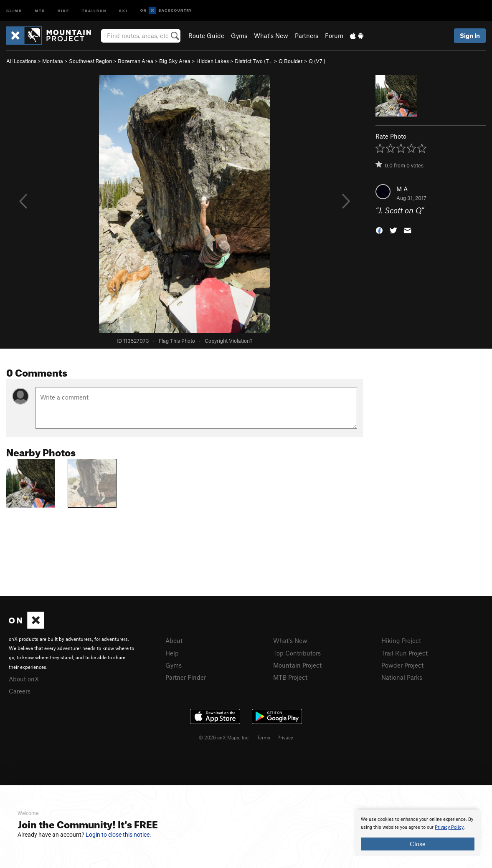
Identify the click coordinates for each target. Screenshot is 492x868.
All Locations (21, 61)
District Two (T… (254, 61)
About (174, 640)
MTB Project (290, 677)
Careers (20, 691)
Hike (63, 10)
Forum (334, 35)
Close (418, 844)
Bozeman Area (136, 61)
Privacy (285, 737)
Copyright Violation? (228, 341)
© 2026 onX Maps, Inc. (224, 737)
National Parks (402, 677)
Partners (307, 35)
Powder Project (402, 665)
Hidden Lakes (213, 61)
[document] (418, 833)
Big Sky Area (175, 61)
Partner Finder (186, 677)
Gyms (239, 35)
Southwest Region (90, 61)
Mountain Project (297, 665)
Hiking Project (401, 640)
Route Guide (206, 35)
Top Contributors (297, 653)
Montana (53, 61)
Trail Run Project (405, 653)
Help (172, 653)
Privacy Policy (449, 827)
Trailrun (94, 10)
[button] (379, 230)
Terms (264, 737)
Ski (123, 10)
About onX (24, 679)
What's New (271, 35)
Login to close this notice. (118, 835)
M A (402, 189)
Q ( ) (317, 61)
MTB (40, 10)
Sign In (470, 35)
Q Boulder (291, 61)
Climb (14, 10)
